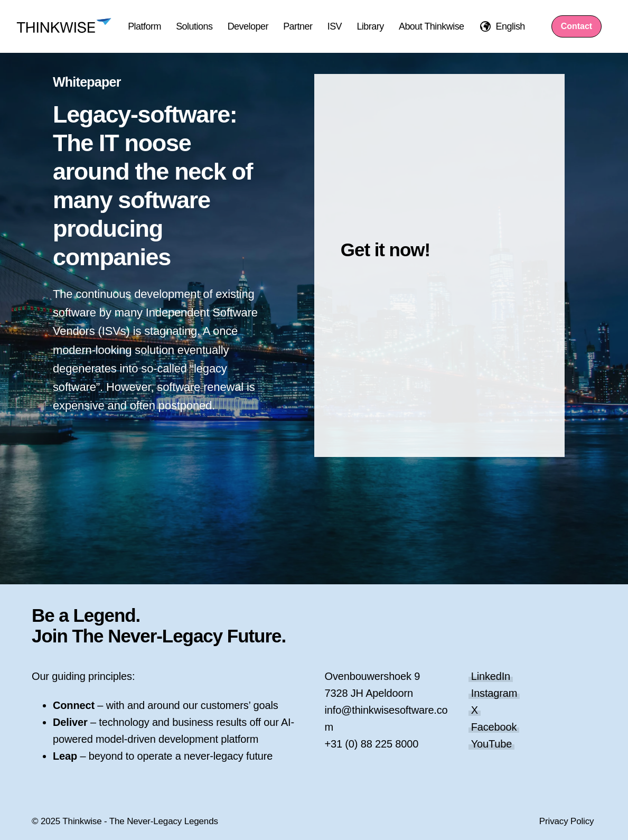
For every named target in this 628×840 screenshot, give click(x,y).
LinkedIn (491, 676)
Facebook (494, 727)
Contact (577, 26)
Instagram (494, 693)
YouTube (491, 744)
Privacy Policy (567, 821)
